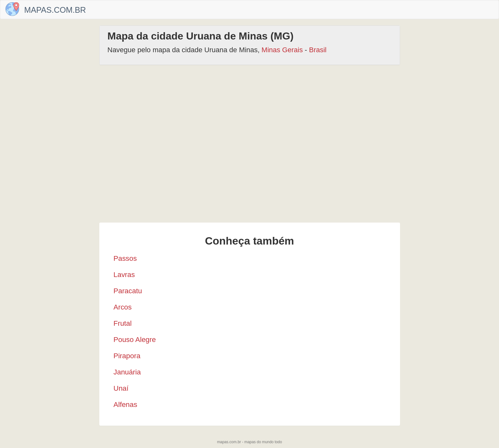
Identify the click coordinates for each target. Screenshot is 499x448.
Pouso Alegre (135, 340)
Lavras (124, 275)
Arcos (123, 307)
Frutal (123, 323)
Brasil (318, 50)
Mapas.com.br (55, 10)
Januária (127, 372)
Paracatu (128, 291)
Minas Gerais (282, 50)
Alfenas (126, 405)
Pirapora (127, 356)
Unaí (121, 388)
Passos (125, 258)
